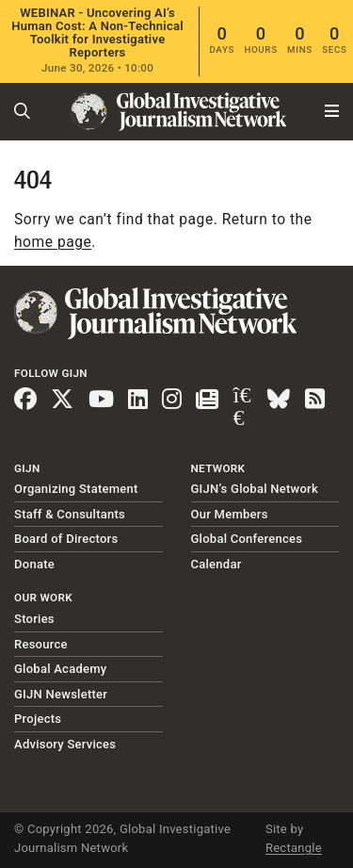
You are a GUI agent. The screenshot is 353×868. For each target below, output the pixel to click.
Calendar (217, 564)
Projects (38, 719)
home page (53, 242)
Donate (34, 564)
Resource (41, 644)
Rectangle (294, 848)
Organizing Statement (76, 489)
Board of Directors (66, 539)
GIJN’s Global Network (255, 489)
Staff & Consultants (70, 514)
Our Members (230, 514)
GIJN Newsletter (61, 694)
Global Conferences (247, 539)
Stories (34, 619)
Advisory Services (65, 744)
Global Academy (60, 669)
